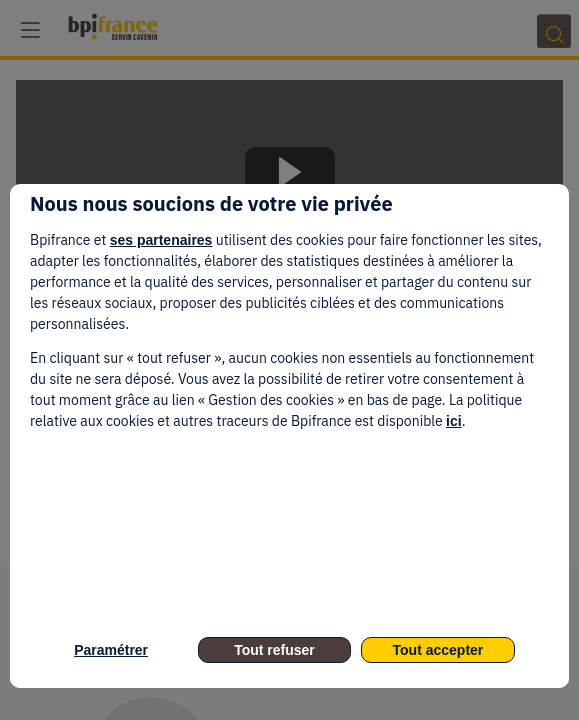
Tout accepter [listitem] (438, 650)
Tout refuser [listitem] (274, 650)
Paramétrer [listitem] (111, 650)
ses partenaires (161, 240)
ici (454, 421)
